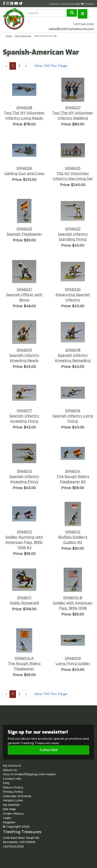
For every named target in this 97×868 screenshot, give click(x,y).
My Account (12, 765)
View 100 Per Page (51, 66)
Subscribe (49, 750)
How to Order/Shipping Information (29, 774)
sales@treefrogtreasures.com (71, 29)
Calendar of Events (17, 796)
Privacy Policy (13, 792)
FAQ (6, 783)
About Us (10, 770)
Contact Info (12, 779)
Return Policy (13, 787)
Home (9, 36)
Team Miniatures (23, 36)
